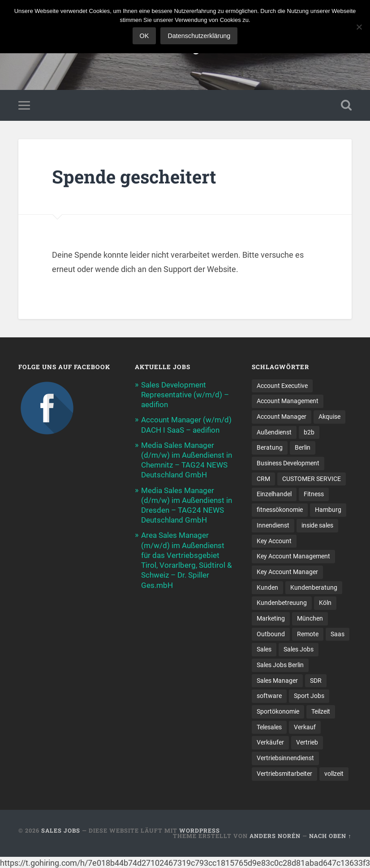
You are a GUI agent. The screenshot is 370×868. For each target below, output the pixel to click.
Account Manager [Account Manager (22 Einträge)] (282, 417)
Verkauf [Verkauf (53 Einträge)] (305, 727)
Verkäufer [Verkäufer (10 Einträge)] (270, 742)
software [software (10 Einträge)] (269, 696)
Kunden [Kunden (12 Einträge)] (267, 587)
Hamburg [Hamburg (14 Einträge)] (328, 510)
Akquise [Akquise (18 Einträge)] (329, 417)
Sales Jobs (61, 830)
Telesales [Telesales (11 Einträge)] (269, 727)
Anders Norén (275, 836)
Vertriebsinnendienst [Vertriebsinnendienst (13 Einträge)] (285, 758)
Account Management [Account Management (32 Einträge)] (288, 401)
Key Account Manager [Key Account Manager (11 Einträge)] (287, 572)
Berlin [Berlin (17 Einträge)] (303, 447)
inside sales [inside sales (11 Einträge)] (317, 525)
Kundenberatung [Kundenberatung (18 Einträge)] (314, 587)
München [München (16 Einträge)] (310, 618)
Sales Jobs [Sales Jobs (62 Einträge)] (299, 649)
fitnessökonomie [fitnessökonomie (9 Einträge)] (280, 510)
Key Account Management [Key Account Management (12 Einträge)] (293, 556)
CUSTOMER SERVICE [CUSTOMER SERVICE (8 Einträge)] (312, 479)
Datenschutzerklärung (199, 36)
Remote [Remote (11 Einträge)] (308, 634)
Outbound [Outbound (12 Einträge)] (271, 634)
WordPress (200, 830)
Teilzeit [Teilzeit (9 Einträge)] (321, 711)
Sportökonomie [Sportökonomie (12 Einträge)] (278, 711)
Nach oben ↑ (330, 836)
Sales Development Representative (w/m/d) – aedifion (185, 395)
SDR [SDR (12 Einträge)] (316, 681)
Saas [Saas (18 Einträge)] (338, 634)
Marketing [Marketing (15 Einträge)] (271, 618)
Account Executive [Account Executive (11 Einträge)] (282, 386)
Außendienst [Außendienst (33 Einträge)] (274, 432)
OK (144, 36)
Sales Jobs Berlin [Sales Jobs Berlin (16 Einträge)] (280, 665)
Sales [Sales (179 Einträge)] (264, 649)
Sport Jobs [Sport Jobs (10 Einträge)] (309, 696)
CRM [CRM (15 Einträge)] (263, 479)
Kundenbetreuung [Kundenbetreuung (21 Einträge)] (282, 603)
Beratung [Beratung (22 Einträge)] (270, 447)
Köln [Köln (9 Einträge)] (325, 603)
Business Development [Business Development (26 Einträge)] (288, 463)
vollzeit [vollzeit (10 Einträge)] (334, 774)
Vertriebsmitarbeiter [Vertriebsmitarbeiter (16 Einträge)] (284, 774)
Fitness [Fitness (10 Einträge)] (314, 494)
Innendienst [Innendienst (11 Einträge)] (273, 525)
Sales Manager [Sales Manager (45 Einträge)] (277, 681)
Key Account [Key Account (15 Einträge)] (274, 541)
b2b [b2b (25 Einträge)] (309, 432)
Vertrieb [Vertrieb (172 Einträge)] (307, 742)
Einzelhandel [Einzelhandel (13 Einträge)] (274, 494)
